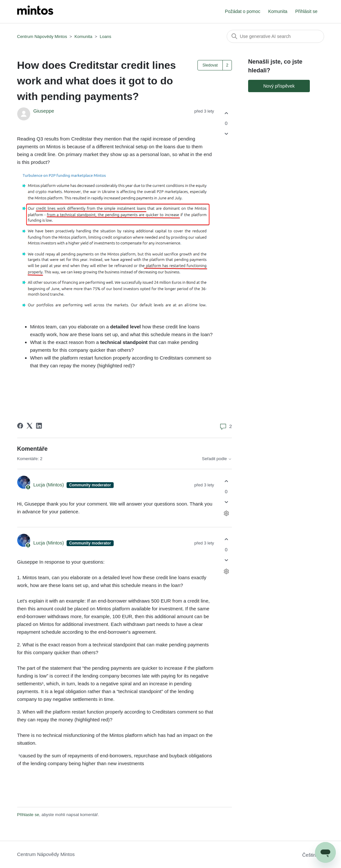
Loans (105, 37)
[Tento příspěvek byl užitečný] (226, 113)
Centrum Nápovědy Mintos (42, 37)
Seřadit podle (217, 459)
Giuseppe (44, 111)
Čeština (313, 855)
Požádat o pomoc (243, 11)
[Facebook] (20, 426)
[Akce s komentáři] (226, 513)
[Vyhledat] (275, 36)
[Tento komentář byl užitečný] (226, 481)
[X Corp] (30, 426)
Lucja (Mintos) (49, 485)
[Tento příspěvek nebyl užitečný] (226, 134)
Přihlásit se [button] (306, 11)
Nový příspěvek (279, 86)
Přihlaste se (28, 815)
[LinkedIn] (39, 426)
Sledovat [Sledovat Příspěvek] (210, 65)
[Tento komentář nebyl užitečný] (226, 502)
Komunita (278, 11)
